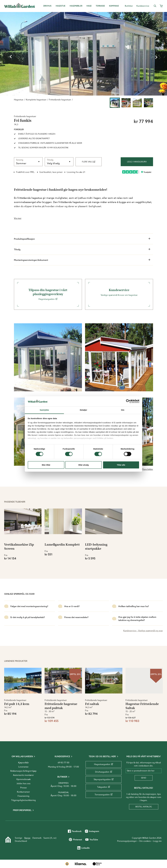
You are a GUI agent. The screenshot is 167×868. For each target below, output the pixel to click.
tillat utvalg (83, 465)
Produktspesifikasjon (82, 239)
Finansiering (23, 796)
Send (144, 778)
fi (52, 838)
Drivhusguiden (104, 772)
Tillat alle (121, 465)
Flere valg (89, 162)
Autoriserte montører (23, 775)
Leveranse (23, 767)
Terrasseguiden (104, 795)
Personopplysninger (127, 841)
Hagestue (19, 100)
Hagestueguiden (48, 294)
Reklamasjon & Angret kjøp (23, 771)
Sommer (21, 163)
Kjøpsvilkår (23, 763)
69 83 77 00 (64, 763)
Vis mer (18, 218)
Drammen (63, 783)
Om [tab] (123, 410)
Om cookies (145, 841)
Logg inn (157, 841)
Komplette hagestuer (36, 100)
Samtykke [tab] (44, 410)
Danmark (37, 838)
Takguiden (104, 787)
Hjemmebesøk (23, 779)
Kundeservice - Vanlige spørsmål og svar (143, 631)
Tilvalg (82, 249)
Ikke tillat (46, 465)
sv (54, 838)
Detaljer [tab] (83, 410)
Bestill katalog (144, 807)
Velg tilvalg (53, 163)
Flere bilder (148, 469)
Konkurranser (23, 792)
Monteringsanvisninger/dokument (82, 260)
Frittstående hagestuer (60, 100)
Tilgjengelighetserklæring (23, 800)
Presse (23, 788)
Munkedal (64, 792)
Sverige (19, 838)
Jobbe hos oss (23, 784)
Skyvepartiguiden (104, 780)
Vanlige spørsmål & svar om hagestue (119, 292)
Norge (27, 838)
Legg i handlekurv (137, 162)
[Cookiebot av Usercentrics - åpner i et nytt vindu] (128, 401)
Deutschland (21, 841)
